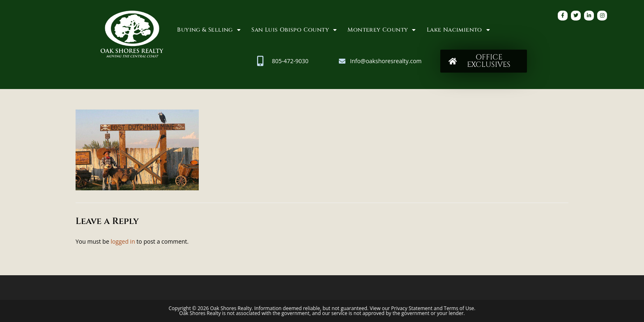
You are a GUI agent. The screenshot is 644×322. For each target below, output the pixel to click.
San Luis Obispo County (294, 30)
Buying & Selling (209, 30)
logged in (123, 241)
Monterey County (382, 30)
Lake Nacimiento (458, 30)
